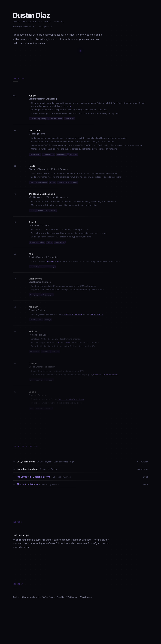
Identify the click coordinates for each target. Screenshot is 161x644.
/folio (68, 106)
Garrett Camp (53, 263)
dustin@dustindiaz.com (23, 27)
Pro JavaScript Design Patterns (33, 478)
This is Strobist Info (27, 486)
